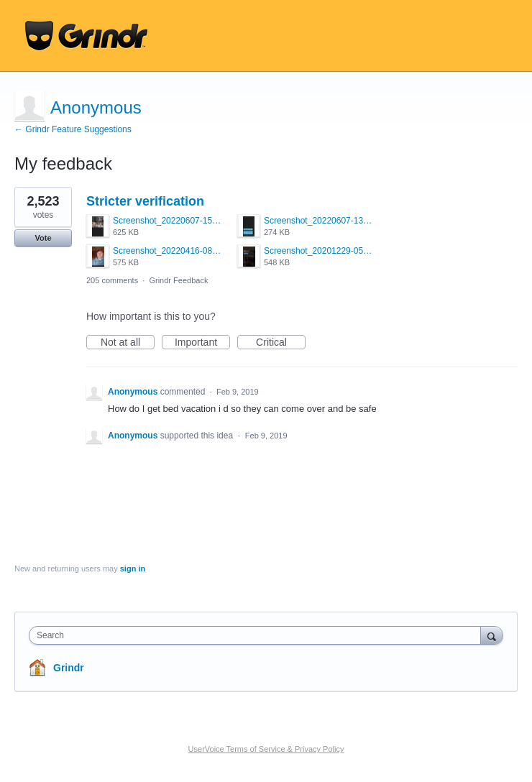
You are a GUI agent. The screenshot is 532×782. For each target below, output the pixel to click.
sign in (133, 569)
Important (202, 343)
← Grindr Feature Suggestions (73, 129)
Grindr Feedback (178, 280)
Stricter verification (145, 201)
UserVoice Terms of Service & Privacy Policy (266, 749)
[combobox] (258, 635)
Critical (281, 343)
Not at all (128, 343)
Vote (43, 238)
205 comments (112, 280)
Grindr (69, 668)
